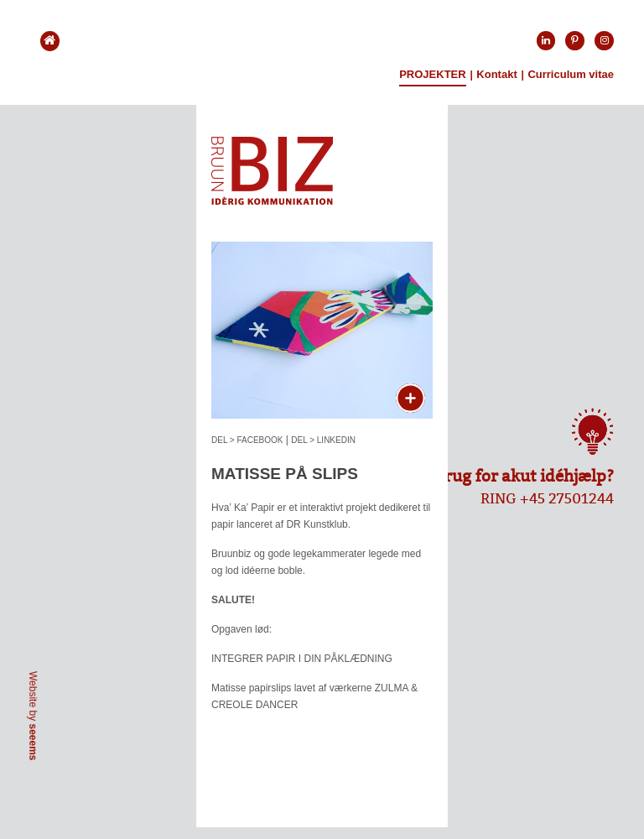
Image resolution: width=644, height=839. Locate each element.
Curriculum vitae (571, 74)
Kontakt (496, 74)
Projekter (432, 74)
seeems (33, 742)
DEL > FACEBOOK (247, 440)
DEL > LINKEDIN (323, 440)
